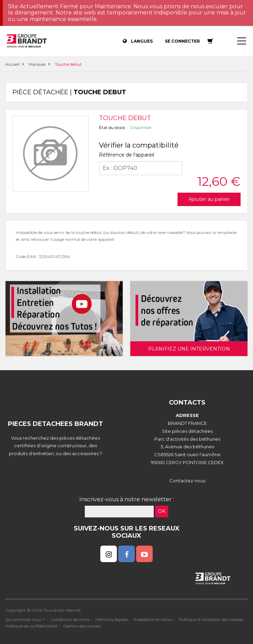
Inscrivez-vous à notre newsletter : (127, 499)
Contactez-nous (187, 481)
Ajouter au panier (209, 199)
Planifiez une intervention (189, 349)
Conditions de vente (70, 619)
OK (162, 511)
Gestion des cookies (82, 626)
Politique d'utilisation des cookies (211, 619)
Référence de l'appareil (126, 155)
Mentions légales (112, 619)
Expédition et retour (153, 619)
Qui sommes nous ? (25, 619)
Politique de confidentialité (31, 626)
